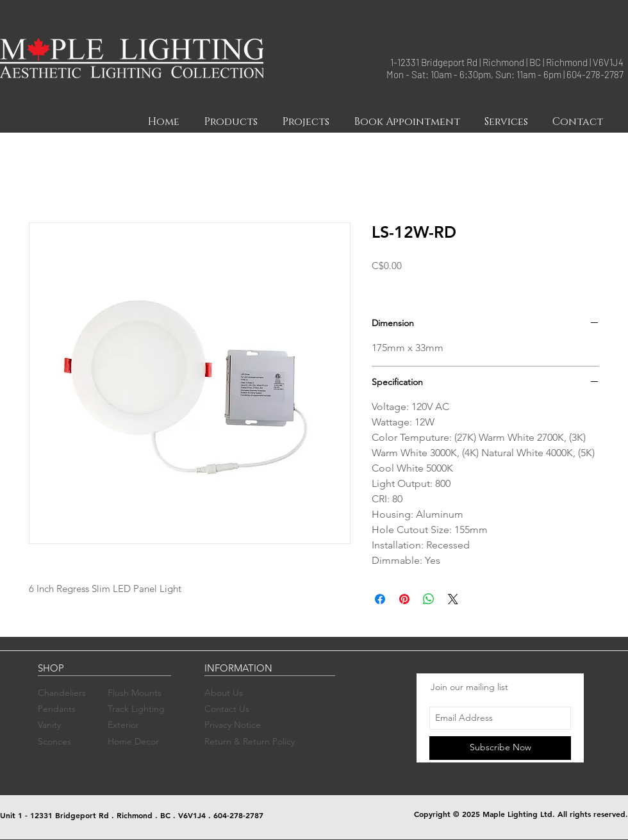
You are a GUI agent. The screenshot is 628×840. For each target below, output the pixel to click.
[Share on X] (453, 599)
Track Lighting (136, 709)
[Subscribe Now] (500, 748)
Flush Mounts (135, 693)
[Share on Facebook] (380, 599)
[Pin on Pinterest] (404, 599)
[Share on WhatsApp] (429, 599)
